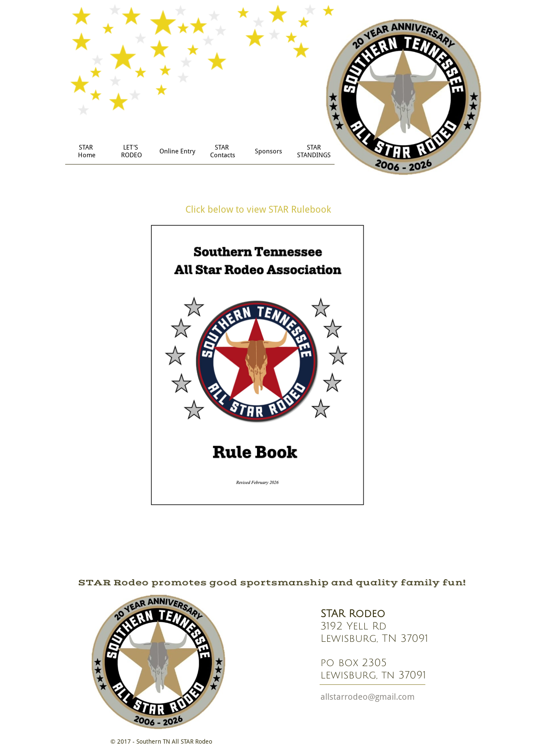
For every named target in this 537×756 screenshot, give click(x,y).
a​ (323, 697)
